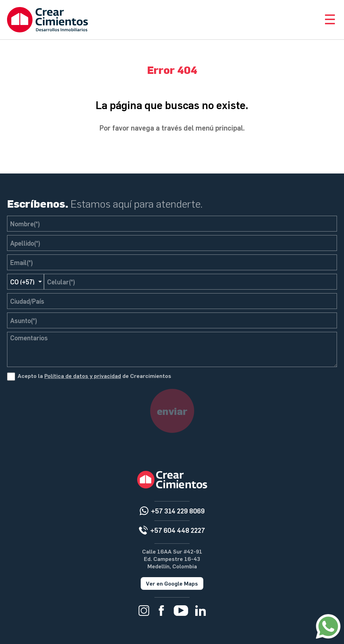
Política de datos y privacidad (83, 376)
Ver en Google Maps (172, 583)
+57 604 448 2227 (178, 530)
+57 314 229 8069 (178, 511)
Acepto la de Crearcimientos (94, 376)
